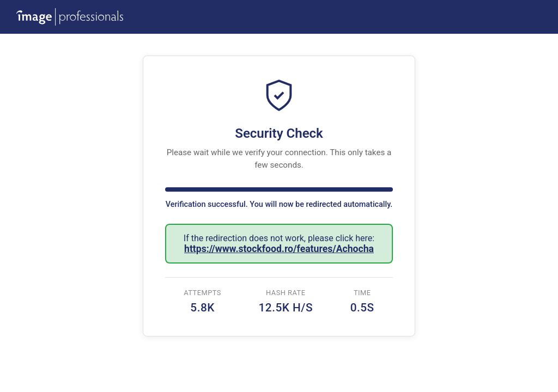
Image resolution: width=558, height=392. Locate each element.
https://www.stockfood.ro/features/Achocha (279, 249)
